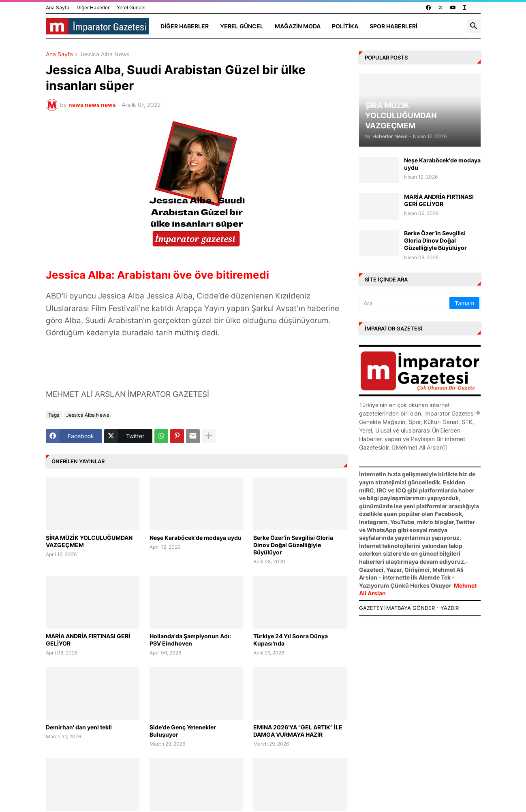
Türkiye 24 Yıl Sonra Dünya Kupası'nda (291, 640)
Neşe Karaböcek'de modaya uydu (196, 538)
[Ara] (405, 303)
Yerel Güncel (131, 7)
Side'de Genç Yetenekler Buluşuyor (183, 731)
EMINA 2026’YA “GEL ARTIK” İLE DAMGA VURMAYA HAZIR (298, 731)
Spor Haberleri (393, 26)
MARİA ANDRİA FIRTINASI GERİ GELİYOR (88, 640)
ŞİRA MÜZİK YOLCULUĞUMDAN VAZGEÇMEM (89, 541)
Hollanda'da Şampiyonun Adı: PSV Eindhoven (190, 640)
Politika (345, 26)
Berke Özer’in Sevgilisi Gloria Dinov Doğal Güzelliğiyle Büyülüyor (293, 545)
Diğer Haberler (93, 7)
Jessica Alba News (104, 54)
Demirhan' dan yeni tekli (79, 727)
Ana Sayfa (58, 7)
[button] (474, 26)
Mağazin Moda (298, 26)
